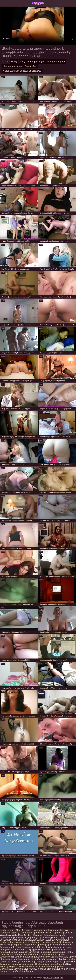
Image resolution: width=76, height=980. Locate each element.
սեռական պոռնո (17, 950)
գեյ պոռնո (28, 947)
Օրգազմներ (31, 66)
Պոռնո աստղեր (15, 954)
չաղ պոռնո (46, 952)
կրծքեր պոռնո (53, 969)
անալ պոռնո (59, 952)
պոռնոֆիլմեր (7, 957)
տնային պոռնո (44, 962)
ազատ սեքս (58, 930)
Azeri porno (65, 959)
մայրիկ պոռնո (57, 947)
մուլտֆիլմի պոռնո (37, 950)
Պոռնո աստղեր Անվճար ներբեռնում (22, 71)
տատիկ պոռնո (33, 942)
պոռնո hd (34, 952)
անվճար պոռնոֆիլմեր (54, 942)
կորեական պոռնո (34, 940)
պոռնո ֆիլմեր (61, 933)
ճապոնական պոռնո (55, 935)
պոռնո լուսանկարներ (54, 964)
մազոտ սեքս (49, 957)
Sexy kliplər (12, 935)
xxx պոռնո (52, 950)
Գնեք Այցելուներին (54, 978)
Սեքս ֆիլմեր (25, 935)
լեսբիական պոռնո (31, 959)
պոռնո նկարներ (20, 952)
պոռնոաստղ (7, 937)
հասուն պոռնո (57, 954)
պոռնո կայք (18, 940)
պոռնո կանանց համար (36, 954)
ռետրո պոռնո (68, 969)
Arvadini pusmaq (45, 933)
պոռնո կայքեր (8, 930)
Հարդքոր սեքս (36, 61)
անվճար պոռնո (38, 3)
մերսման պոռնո (61, 962)
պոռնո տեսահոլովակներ (29, 957)
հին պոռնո (38, 935)
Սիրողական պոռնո (10, 969)
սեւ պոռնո (6, 940)
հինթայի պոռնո (16, 942)
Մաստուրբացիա (56, 61)
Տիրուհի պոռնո (41, 966)
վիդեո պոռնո (67, 937)
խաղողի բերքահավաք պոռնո (20, 945)
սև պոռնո (50, 940)
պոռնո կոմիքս (44, 945)
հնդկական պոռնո (66, 957)
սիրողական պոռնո (10, 959)
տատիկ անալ (57, 966)
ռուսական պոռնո (41, 930)
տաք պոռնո (53, 937)
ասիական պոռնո (62, 945)
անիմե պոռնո (41, 947)
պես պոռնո (20, 937)
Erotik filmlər (26, 966)
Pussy (14, 61)
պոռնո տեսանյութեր (15, 964)
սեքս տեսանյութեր (25, 962)
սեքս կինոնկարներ (25, 933)
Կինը (23, 61)
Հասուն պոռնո (27, 971)
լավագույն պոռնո (36, 937)
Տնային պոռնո (24, 930)
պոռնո (11, 962)
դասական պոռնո (10, 971)
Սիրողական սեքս (12, 66)
